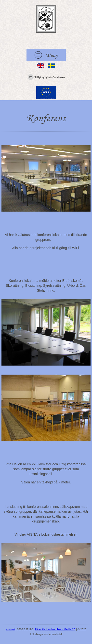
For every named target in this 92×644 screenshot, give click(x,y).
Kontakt (10, 629)
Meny (46, 55)
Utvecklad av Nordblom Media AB (55, 629)
